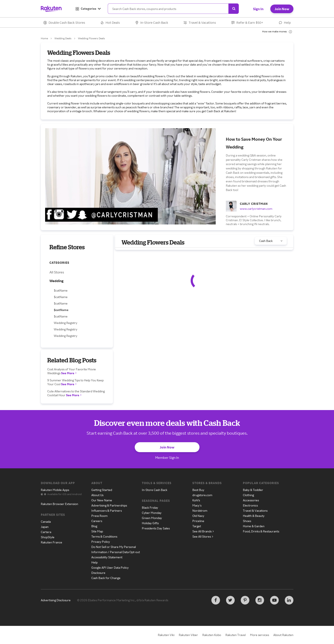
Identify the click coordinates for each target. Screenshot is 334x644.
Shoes (247, 521)
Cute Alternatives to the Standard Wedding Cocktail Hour (76, 393)
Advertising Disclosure (56, 600)
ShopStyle (48, 537)
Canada (46, 522)
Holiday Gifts (150, 523)
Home (44, 38)
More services (260, 635)
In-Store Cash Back (152, 23)
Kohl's (196, 500)
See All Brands (203, 531)
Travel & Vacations (200, 23)
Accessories (251, 500)
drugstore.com (202, 495)
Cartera (46, 532)
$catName (61, 290)
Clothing (248, 495)
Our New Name (102, 500)
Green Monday (152, 518)
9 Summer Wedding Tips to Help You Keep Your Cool (75, 382)
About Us (97, 495)
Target (197, 526)
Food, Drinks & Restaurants (261, 531)
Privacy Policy (101, 542)
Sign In (258, 9)
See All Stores (203, 536)
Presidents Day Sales (156, 528)
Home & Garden (254, 526)
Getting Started (102, 490)
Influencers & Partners (107, 511)
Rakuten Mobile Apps (55, 490)
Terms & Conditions (104, 536)
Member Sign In (167, 458)
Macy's (197, 505)
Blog (94, 526)
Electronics (250, 505)
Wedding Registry (66, 323)
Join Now (282, 9)
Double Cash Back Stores (64, 23)
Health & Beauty (254, 516)
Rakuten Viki (166, 635)
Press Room (99, 516)
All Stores (57, 272)
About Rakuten (283, 635)
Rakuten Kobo (212, 635)
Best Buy (198, 490)
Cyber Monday (152, 513)
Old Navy (198, 516)
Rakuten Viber (188, 635)
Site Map (97, 531)
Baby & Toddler (253, 490)
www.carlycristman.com (256, 209)
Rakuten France (51, 542)
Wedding (56, 281)
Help (285, 23)
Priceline (198, 521)
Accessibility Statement (107, 557)
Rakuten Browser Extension (59, 504)
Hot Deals (110, 23)
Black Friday (150, 507)
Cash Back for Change (106, 578)
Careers (97, 521)
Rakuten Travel (236, 635)
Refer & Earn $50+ (247, 23)
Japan (45, 527)
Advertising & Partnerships (109, 505)
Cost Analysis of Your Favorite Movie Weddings (72, 371)
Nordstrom (200, 511)
